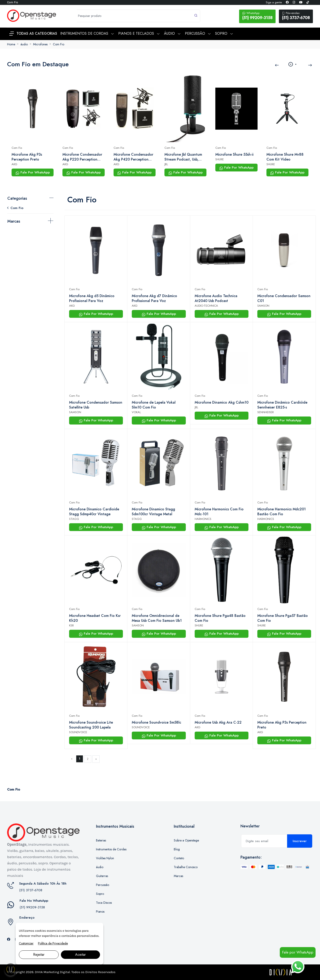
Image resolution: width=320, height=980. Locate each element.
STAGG (74, 519)
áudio (24, 44)
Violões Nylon (105, 858)
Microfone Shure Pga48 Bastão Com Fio (220, 618)
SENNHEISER (266, 412)
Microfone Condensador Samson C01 (284, 298)
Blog (177, 849)
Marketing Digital (57, 972)
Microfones (40, 44)
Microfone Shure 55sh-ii (234, 155)
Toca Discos (104, 903)
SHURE (220, 159)
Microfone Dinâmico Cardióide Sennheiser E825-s (282, 405)
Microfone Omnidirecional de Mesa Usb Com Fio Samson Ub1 (157, 618)
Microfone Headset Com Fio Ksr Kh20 (95, 618)
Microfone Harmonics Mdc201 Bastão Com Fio (282, 512)
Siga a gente (274, 2)
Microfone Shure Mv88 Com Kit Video (285, 157)
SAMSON (263, 306)
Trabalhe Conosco (186, 867)
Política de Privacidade (53, 943)
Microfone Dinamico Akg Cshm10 (222, 402)
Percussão (103, 885)
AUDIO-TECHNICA (206, 306)
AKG (14, 164)
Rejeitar (39, 955)
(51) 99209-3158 (257, 16)
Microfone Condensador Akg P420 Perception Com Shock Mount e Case (133, 157)
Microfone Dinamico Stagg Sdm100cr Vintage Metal (153, 512)
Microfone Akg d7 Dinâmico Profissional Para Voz (154, 298)
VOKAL (136, 412)
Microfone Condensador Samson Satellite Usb (96, 405)
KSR (71, 625)
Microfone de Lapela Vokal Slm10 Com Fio (154, 405)
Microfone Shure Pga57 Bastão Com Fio (283, 618)
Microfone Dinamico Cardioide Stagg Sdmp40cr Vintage (94, 512)
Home (11, 44)
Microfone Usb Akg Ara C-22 (218, 722)
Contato (179, 858)
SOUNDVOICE (78, 732)
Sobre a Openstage (186, 840)
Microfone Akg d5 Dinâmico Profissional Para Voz (92, 298)
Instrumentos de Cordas (111, 849)
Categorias (17, 198)
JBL (166, 164)
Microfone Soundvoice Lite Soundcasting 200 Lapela (91, 725)
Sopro (100, 894)
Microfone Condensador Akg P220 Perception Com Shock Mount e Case (82, 157)
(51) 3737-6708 (296, 16)
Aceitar (80, 955)
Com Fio (59, 44)
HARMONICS (203, 519)
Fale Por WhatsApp (33, 172)
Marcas (14, 221)
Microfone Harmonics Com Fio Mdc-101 (219, 512)
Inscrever (300, 841)
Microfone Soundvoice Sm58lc (156, 722)
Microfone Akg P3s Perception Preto (27, 157)
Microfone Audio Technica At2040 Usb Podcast (216, 298)
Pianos (100, 912)
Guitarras (102, 876)
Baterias (101, 840)
